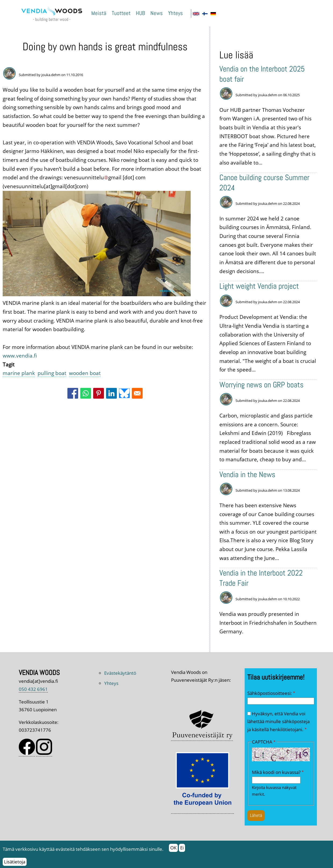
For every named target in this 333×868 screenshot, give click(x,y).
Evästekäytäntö (120, 673)
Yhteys (175, 13)
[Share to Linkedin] (111, 393)
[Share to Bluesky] (124, 393)
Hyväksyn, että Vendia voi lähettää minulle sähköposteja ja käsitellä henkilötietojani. (278, 721)
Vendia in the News (247, 474)
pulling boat (52, 373)
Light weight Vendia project (259, 286)
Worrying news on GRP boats (261, 385)
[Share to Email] (137, 393)
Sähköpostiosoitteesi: (270, 693)
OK (173, 850)
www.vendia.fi (20, 356)
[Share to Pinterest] (99, 393)
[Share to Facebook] (73, 393)
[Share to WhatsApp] (86, 393)
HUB (140, 13)
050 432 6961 (33, 689)
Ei (182, 850)
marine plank (19, 373)
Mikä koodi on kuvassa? (276, 772)
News (157, 13)
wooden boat (85, 373)
